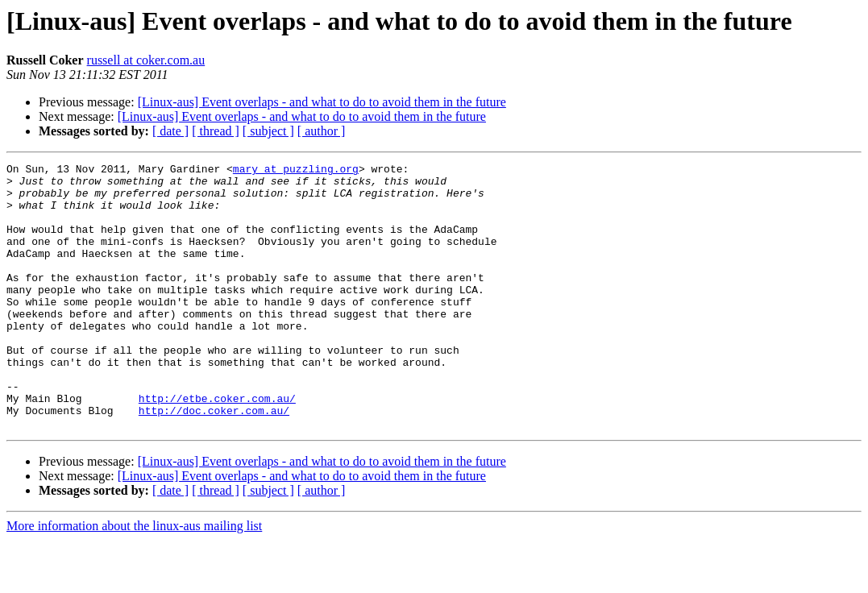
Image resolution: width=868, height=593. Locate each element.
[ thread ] (216, 131)
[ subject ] (268, 131)
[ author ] (322, 131)
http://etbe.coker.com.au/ (217, 446)
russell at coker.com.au (146, 60)
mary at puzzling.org (296, 171)
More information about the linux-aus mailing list (134, 579)
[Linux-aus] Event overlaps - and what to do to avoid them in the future (322, 102)
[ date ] (170, 131)
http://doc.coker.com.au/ (214, 461)
